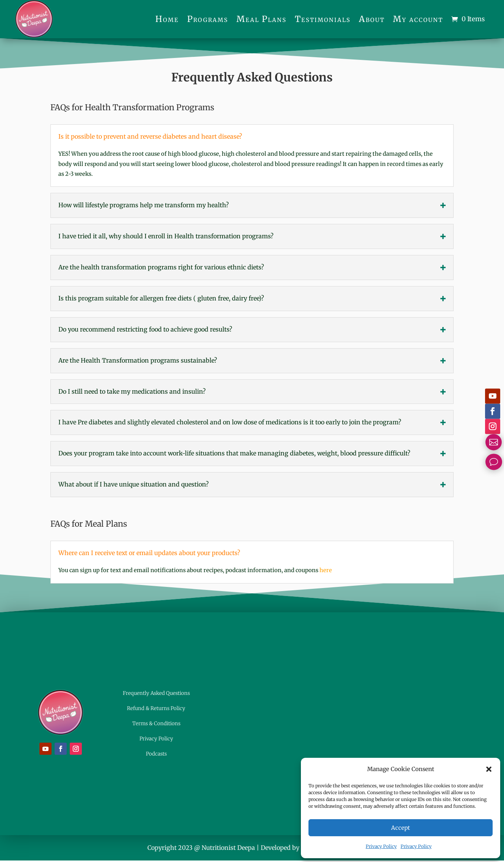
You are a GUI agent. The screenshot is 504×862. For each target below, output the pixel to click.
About (372, 19)
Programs (208, 19)
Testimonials (323, 19)
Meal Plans (261, 19)
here (326, 570)
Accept (401, 828)
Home (167, 19)
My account (418, 19)
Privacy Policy (381, 846)
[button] (489, 769)
